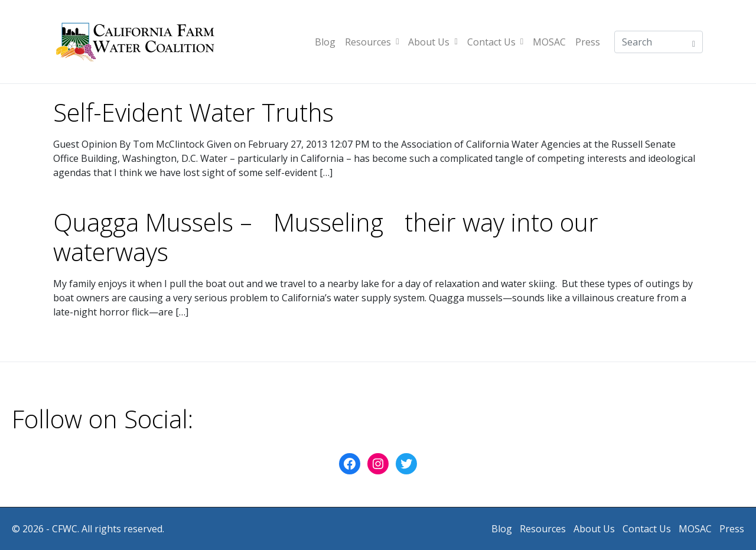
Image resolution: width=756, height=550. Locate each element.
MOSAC (549, 42)
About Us (433, 42)
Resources (372, 42)
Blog (325, 42)
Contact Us (495, 42)
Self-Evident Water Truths (193, 112)
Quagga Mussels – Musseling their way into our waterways (326, 237)
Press (588, 42)
